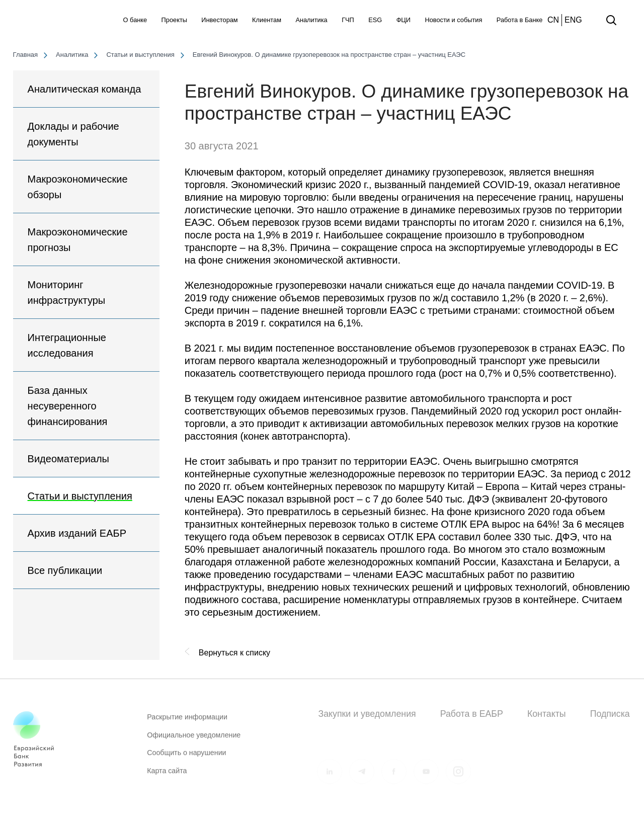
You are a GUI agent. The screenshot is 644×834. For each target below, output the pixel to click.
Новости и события (453, 20)
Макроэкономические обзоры (78, 187)
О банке (135, 20)
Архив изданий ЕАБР (77, 533)
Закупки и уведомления (367, 714)
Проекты (174, 20)
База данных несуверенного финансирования (68, 406)
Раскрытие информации (187, 721)
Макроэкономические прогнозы (78, 240)
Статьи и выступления (80, 496)
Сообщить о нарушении (186, 757)
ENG (573, 20)
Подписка (610, 714)
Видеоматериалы (68, 459)
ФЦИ (404, 20)
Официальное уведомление (194, 739)
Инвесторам (219, 20)
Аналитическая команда (85, 89)
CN (553, 20)
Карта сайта (167, 775)
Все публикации (65, 570)
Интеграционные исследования (67, 345)
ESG (375, 20)
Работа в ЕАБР (472, 714)
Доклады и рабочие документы (73, 134)
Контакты (547, 714)
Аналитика (311, 20)
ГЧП (348, 20)
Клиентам (267, 20)
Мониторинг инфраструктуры (67, 293)
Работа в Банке (520, 20)
